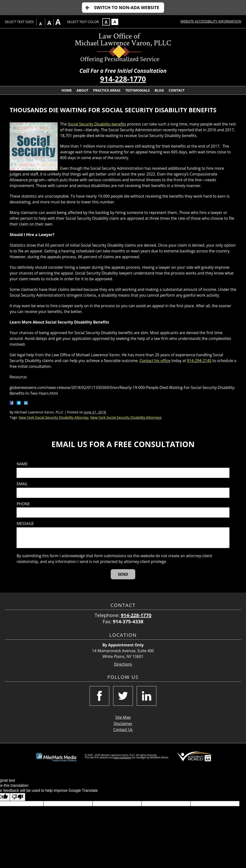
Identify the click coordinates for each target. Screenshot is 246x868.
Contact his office (155, 361)
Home (67, 90)
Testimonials (137, 90)
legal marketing (122, 757)
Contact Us (123, 730)
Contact (177, 90)
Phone (23, 504)
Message (25, 524)
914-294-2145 (199, 361)
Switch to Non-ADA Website (126, 7)
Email (22, 484)
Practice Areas (107, 90)
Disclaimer (123, 724)
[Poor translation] (18, 797)
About (83, 90)
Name (22, 464)
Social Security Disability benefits (97, 124)
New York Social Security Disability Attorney (54, 417)
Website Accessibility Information (211, 21)
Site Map (123, 717)
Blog (159, 90)
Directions (123, 664)
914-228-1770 (123, 79)
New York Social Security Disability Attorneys (126, 417)
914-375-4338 (128, 621)
